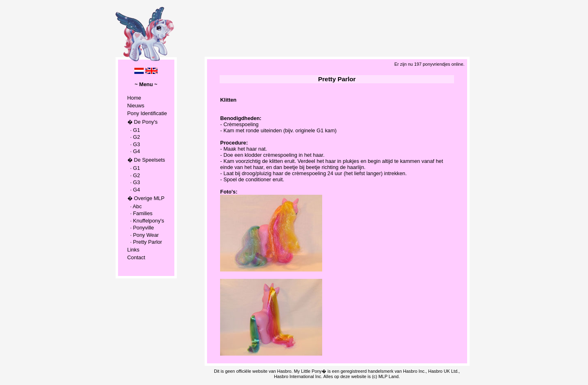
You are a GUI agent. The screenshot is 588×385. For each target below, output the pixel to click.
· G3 (134, 144)
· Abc (135, 206)
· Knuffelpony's (146, 221)
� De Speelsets (146, 160)
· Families (140, 213)
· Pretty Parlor (145, 242)
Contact (136, 257)
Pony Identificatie (147, 113)
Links (134, 250)
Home (134, 98)
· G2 (134, 137)
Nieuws (136, 106)
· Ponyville (141, 228)
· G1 (134, 130)
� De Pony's (143, 122)
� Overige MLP (146, 198)
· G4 (134, 151)
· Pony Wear (143, 235)
